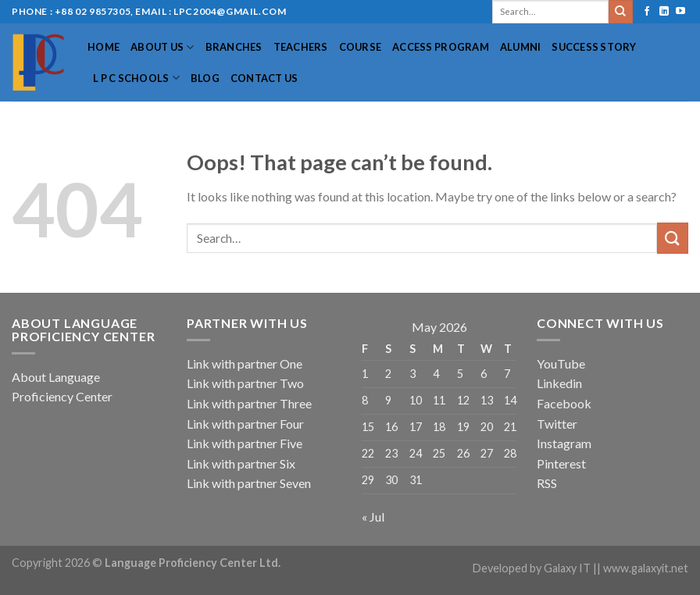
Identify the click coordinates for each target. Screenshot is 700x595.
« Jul (373, 517)
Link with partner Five (245, 443)
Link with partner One (245, 363)
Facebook (564, 403)
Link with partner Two (245, 383)
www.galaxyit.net (646, 568)
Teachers (301, 47)
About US (162, 47)
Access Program (441, 47)
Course (361, 47)
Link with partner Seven (249, 483)
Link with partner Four (245, 424)
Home (104, 47)
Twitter (557, 424)
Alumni (521, 47)
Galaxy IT (567, 568)
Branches (234, 47)
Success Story (594, 47)
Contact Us (264, 78)
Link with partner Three (249, 403)
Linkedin (559, 383)
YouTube (561, 363)
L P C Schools (136, 78)
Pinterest (561, 463)
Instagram (564, 443)
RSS (547, 483)
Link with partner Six (241, 463)
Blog (205, 78)
